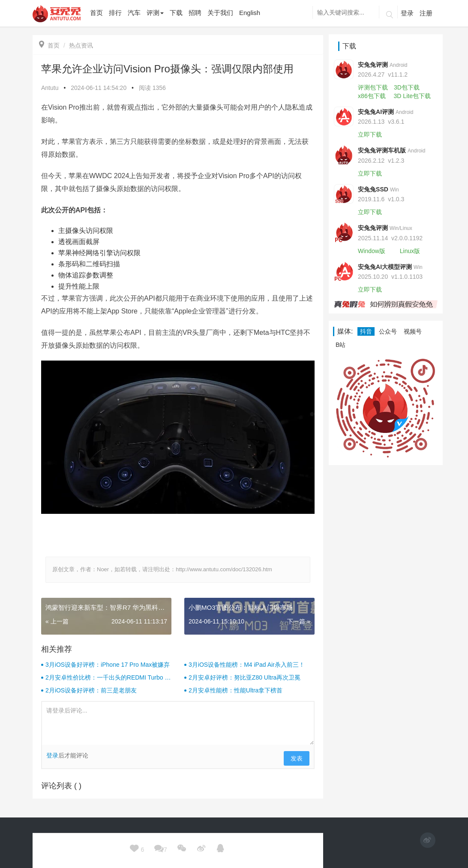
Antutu (50, 88)
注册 (426, 13)
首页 (49, 45)
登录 (407, 13)
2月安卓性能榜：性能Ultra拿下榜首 (235, 690)
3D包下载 (407, 87)
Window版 (372, 251)
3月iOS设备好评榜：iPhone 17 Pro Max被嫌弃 (108, 665)
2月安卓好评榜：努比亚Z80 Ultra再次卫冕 (244, 677)
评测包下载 (373, 87)
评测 (155, 13)
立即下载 (370, 134)
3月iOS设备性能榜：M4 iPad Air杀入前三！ (247, 665)
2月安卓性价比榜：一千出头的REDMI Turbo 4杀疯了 (107, 678)
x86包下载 (372, 96)
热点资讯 (81, 45)
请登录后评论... (178, 723)
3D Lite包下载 (412, 96)
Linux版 (410, 251)
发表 (297, 758)
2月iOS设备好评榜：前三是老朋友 (91, 690)
